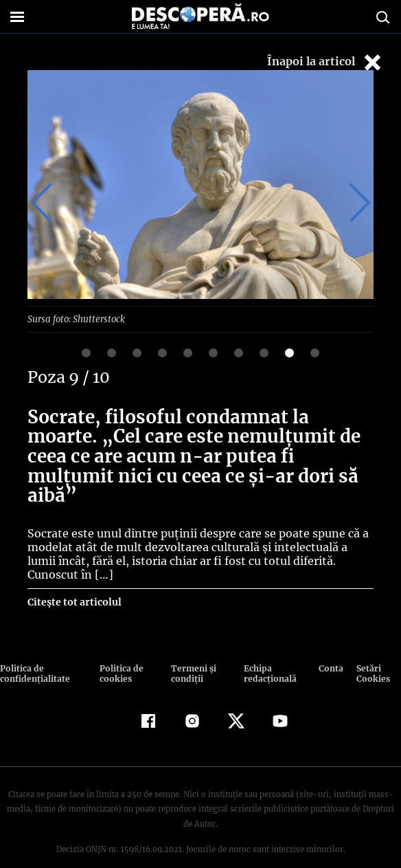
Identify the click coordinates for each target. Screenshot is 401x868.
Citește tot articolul (74, 581)
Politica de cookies (120, 653)
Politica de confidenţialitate (34, 653)
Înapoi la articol (325, 62)
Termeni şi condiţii (192, 653)
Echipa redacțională (268, 653)
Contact (331, 648)
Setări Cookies (372, 653)
